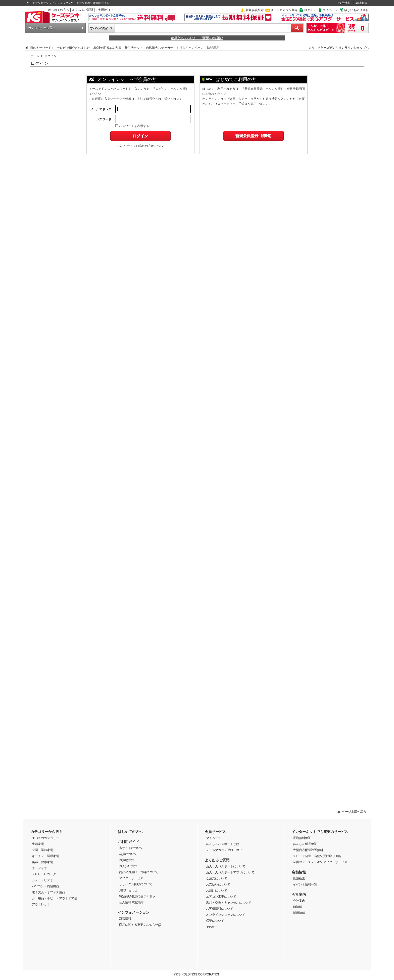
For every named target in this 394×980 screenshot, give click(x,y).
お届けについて (217, 890)
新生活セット (134, 48)
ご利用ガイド (105, 10)
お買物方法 (127, 860)
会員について (128, 854)
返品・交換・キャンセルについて (229, 903)
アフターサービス (131, 878)
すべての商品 (99, 28)
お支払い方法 (128, 866)
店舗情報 (299, 872)
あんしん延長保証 (305, 844)
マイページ (330, 10)
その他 (211, 927)
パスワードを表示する (132, 126)
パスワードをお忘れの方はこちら (140, 146)
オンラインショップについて (226, 915)
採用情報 (344, 3)
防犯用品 (213, 48)
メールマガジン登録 (284, 10)
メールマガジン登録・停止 (224, 850)
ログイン (310, 10)
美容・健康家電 (42, 862)
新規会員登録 (255, 10)
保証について (215, 921)
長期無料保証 (302, 838)
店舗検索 (299, 878)
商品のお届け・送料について (139, 872)
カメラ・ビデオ (42, 880)
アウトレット (41, 904)
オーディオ (39, 868)
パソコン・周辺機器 (45, 886)
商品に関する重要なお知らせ (140, 925)
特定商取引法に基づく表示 (137, 896)
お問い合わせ (128, 890)
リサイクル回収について (136, 884)
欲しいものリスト (356, 10)
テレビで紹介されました (73, 48)
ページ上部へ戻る (354, 812)
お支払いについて (218, 884)
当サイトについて (131, 848)
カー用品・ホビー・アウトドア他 (55, 898)
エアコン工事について (221, 897)
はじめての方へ (59, 10)
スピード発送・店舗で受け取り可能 (317, 856)
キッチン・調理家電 (45, 856)
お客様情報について (220, 909)
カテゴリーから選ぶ (42, 28)
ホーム (35, 56)
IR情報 (298, 907)
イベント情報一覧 (305, 884)
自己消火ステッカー (160, 48)
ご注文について (217, 878)
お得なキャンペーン (190, 48)
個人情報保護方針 (131, 902)
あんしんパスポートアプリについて (230, 872)
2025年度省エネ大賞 (107, 48)
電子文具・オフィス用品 (48, 892)
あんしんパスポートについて (226, 866)
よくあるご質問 (82, 10)
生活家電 (38, 844)
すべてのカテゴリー (45, 838)
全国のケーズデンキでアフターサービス (320, 862)
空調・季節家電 (42, 850)
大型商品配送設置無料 (308, 850)
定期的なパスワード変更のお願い (197, 38)
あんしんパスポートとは (223, 844)
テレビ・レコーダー (45, 874)
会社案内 (361, 3)
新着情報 (125, 919)
